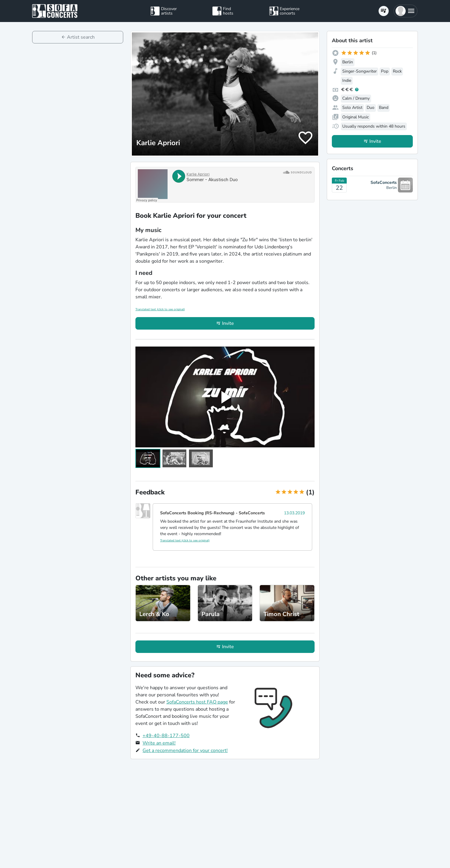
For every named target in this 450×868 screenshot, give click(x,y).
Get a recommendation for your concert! (185, 751)
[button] (406, 11)
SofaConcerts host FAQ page (197, 702)
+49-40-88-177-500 (166, 736)
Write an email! (159, 743)
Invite (228, 323)
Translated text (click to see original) (160, 309)
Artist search (81, 37)
